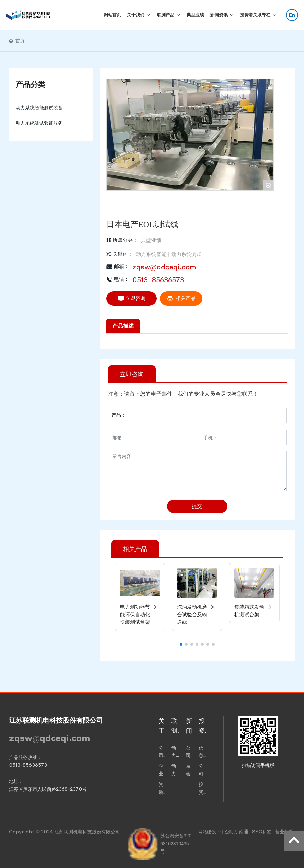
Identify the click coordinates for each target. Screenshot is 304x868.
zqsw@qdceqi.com (164, 267)
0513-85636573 (158, 279)
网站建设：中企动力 (218, 832)
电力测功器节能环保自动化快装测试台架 (140, 614)
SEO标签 (262, 832)
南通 (244, 831)
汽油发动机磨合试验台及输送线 (197, 614)
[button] (181, 644)
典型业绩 (151, 240)
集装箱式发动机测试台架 (254, 610)
